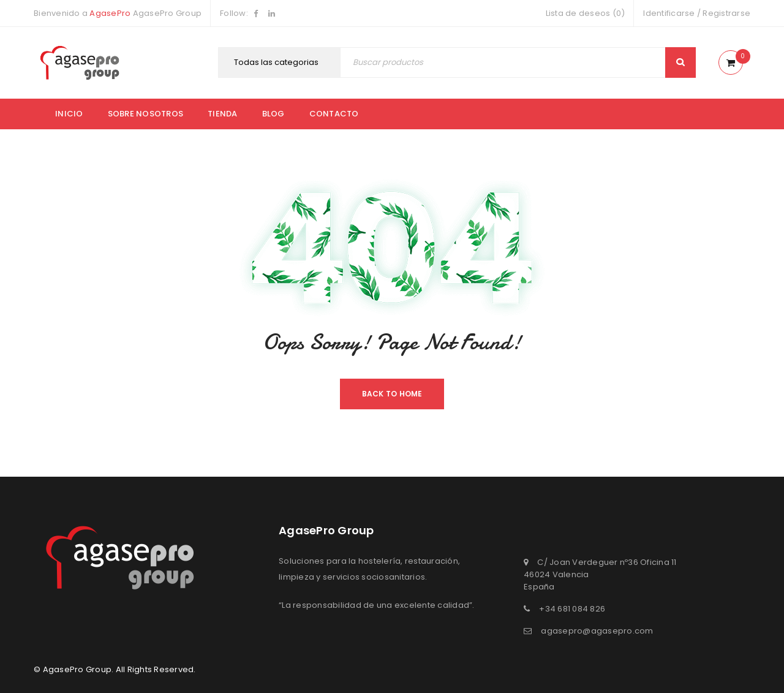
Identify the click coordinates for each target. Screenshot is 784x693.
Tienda (223, 114)
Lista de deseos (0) (586, 13)
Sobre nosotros (146, 114)
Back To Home (392, 394)
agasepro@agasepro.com (597, 631)
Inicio (69, 114)
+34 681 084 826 (572, 609)
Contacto (334, 114)
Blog (273, 114)
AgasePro (110, 13)
